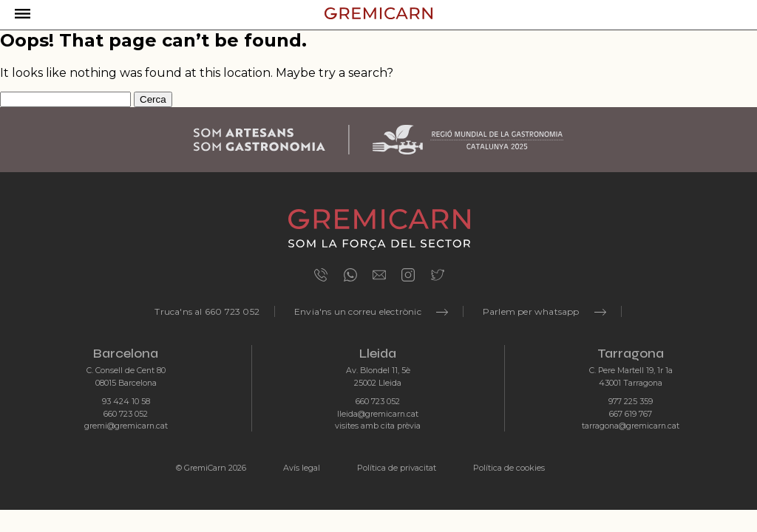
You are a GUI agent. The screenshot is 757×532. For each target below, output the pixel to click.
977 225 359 (631, 402)
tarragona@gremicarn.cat (631, 426)
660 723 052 (126, 414)
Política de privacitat (397, 468)
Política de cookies (509, 468)
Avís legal (302, 468)
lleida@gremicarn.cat (378, 414)
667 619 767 (631, 414)
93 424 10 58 (126, 402)
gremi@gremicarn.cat (126, 426)
